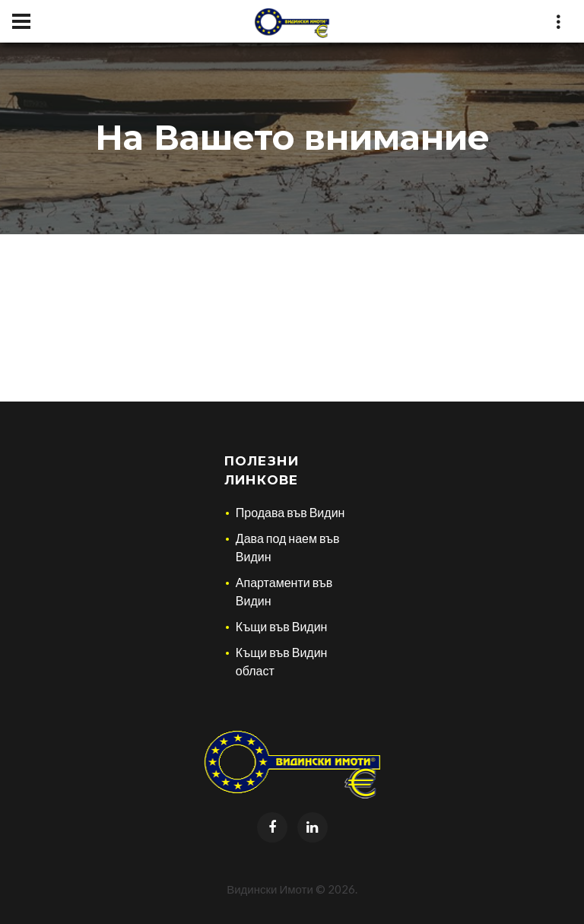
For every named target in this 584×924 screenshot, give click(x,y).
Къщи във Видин (282, 626)
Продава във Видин (290, 512)
